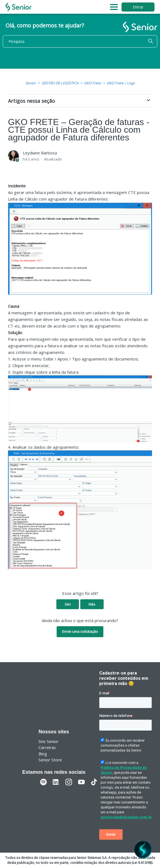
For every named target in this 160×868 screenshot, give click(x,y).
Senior (31, 83)
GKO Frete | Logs (121, 83)
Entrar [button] (138, 7)
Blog (43, 754)
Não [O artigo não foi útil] (92, 604)
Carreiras (47, 747)
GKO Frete (93, 83)
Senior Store (50, 760)
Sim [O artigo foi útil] (68, 604)
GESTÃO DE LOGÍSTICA (60, 83)
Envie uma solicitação (80, 631)
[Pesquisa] (80, 41)
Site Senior (49, 741)
